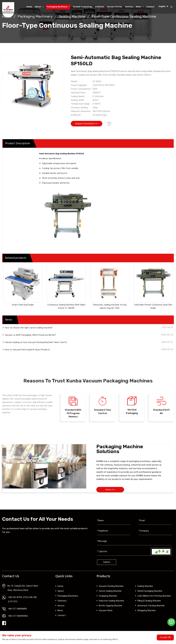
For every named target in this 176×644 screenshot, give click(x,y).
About (38, 7)
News (139, 7)
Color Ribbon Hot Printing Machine (154, 599)
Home (29, 7)
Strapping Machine (108, 599)
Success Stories (115, 7)
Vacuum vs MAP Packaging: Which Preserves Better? (30, 336)
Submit (107, 565)
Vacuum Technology (83, 7)
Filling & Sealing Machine (149, 603)
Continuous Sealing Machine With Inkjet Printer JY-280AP (66, 307)
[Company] (155, 534)
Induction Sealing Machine (111, 603)
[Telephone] (114, 534)
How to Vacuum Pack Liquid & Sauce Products (27, 350)
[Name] (114, 523)
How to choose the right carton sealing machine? (29, 328)
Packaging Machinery (57, 7)
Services (129, 7)
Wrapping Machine (146, 613)
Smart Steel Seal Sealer (23, 306)
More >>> (111, 492)
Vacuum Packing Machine (111, 589)
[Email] (155, 523)
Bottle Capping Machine (110, 608)
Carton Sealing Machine (110, 594)
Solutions (100, 7)
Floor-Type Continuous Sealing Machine (124, 16)
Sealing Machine (72, 16)
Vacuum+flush (106, 613)
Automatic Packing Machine (151, 608)
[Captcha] (124, 554)
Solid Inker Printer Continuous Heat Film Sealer (153, 307)
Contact (150, 7)
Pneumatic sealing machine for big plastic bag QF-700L (110, 307)
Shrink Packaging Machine (150, 594)
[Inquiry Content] (134, 544)
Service (61, 608)
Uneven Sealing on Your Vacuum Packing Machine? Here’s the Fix (36, 343)
